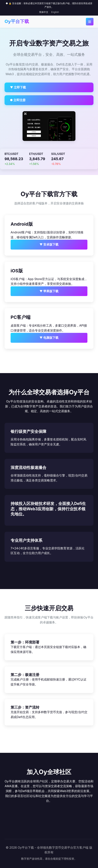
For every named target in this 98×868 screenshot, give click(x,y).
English (55, 12)
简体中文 (44, 12)
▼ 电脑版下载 (49, 338)
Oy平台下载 (17, 21)
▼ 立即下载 (18, 87)
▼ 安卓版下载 (49, 244)
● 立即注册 (18, 100)
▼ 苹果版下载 (49, 291)
